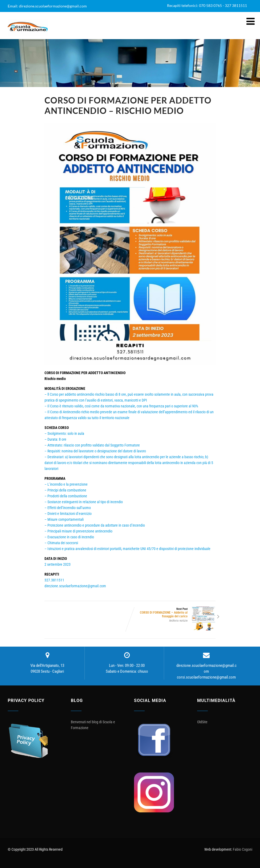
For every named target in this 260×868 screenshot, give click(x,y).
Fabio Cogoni (243, 849)
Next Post (173, 613)
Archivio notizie (178, 621)
